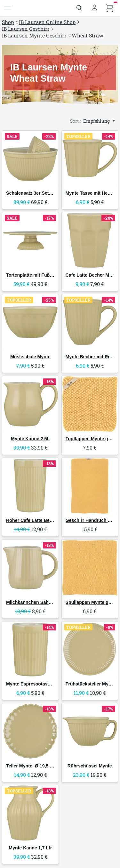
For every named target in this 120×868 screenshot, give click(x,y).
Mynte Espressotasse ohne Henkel (44, 684)
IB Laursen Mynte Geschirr (34, 35)
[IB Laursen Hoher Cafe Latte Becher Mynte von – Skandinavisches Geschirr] (30, 486)
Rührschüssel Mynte (90, 766)
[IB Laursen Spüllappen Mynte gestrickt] (90, 568)
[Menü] (8, 8)
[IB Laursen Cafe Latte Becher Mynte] (90, 240)
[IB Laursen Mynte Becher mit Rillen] (90, 322)
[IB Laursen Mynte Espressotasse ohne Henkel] (30, 650)
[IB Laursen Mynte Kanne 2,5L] (30, 404)
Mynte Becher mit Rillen (91, 357)
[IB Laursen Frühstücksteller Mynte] (90, 650)
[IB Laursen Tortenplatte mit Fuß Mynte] (30, 240)
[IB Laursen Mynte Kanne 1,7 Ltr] (30, 813)
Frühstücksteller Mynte (91, 684)
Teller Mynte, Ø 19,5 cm (31, 766)
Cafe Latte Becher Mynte (92, 275)
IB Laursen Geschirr (26, 29)
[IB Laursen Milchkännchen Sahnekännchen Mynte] (30, 568)
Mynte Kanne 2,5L (30, 439)
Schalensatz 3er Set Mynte (35, 193)
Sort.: (75, 121)
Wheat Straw (88, 35)
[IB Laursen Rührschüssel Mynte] (90, 731)
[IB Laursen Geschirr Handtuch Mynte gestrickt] (90, 486)
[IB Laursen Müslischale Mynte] (30, 322)
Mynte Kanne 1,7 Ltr (30, 848)
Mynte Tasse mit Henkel (91, 193)
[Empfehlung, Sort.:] (100, 121)
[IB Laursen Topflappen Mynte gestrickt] (90, 404)
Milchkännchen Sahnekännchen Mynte (48, 602)
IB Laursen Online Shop (47, 22)
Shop (8, 22)
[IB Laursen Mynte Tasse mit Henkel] (90, 159)
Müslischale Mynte (30, 357)
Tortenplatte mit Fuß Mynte (35, 275)
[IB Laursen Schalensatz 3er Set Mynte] (30, 159)
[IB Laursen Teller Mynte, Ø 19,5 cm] (30, 731)
